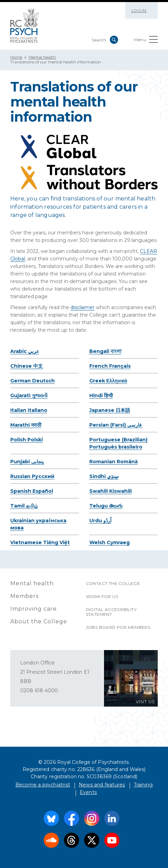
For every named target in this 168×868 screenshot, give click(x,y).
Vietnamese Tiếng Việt (40, 542)
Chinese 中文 (27, 366)
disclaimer (82, 307)
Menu (146, 41)
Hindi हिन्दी (101, 395)
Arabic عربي (25, 351)
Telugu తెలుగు (106, 506)
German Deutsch (33, 381)
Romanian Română (114, 462)
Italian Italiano (29, 410)
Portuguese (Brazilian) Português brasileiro (118, 443)
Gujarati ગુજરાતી (29, 395)
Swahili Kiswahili (111, 491)
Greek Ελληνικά (108, 381)
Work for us (102, 596)
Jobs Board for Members (118, 627)
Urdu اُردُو (100, 521)
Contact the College (113, 583)
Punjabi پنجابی (27, 462)
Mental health (42, 57)
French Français (110, 366)
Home (16, 57)
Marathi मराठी (26, 425)
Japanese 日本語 (110, 410)
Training (143, 785)
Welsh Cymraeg (109, 542)
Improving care (34, 609)
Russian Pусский (32, 476)
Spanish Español (32, 491)
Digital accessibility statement (111, 612)
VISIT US (145, 702)
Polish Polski (27, 440)
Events (88, 792)
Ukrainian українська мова (38, 524)
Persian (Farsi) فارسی (116, 425)
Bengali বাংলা (105, 351)
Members (24, 596)
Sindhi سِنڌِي (104, 476)
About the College (39, 621)
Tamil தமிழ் (24, 506)
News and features (102, 785)
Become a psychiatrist (43, 785)
